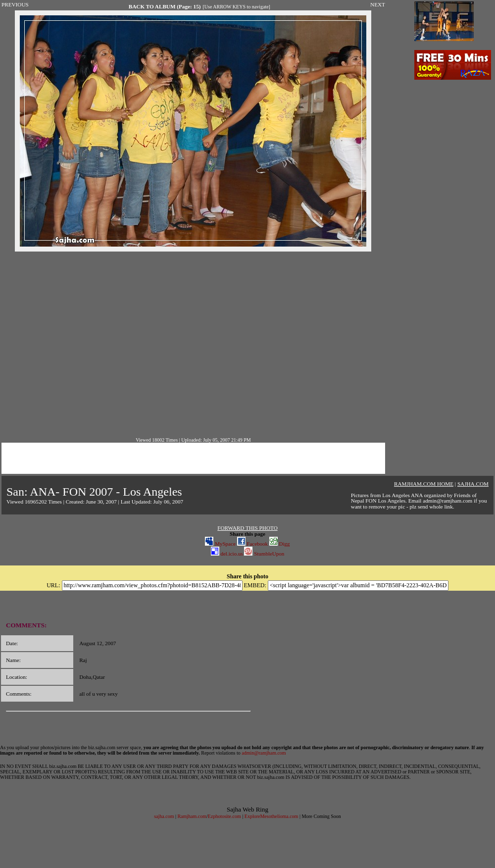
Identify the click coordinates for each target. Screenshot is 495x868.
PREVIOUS (15, 4)
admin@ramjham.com (264, 753)
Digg (280, 544)
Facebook (253, 544)
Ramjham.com (192, 816)
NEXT (378, 4)
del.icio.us (227, 554)
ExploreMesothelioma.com (272, 816)
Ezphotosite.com (224, 816)
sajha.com (164, 816)
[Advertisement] (93, 344)
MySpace (220, 544)
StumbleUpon (264, 554)
